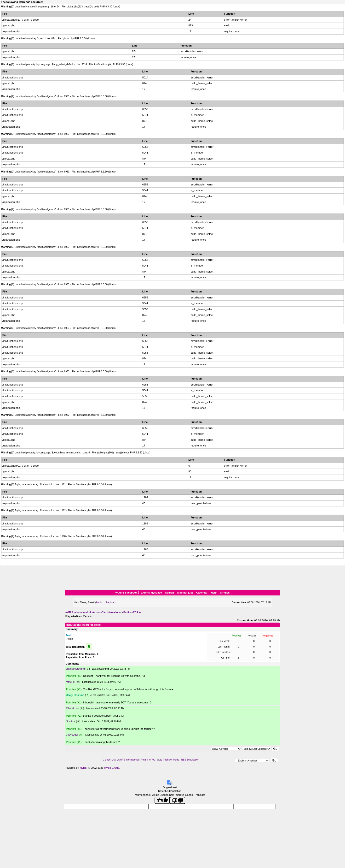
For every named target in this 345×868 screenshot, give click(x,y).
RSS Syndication (190, 760)
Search (170, 593)
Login (99, 603)
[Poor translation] (178, 800)
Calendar (202, 593)
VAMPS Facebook (126, 593)
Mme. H (71, 682)
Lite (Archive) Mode (169, 760)
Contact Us (109, 760)
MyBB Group (112, 768)
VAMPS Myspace (151, 593)
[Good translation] (162, 800)
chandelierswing (75, 669)
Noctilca (71, 721)
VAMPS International (128, 760)
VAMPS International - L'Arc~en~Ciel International (93, 612)
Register (110, 603)
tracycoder (72, 735)
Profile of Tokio (132, 612)
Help (214, 593)
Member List (185, 593)
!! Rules (225, 593)
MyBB (83, 768)
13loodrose (72, 708)
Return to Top (148, 760)
